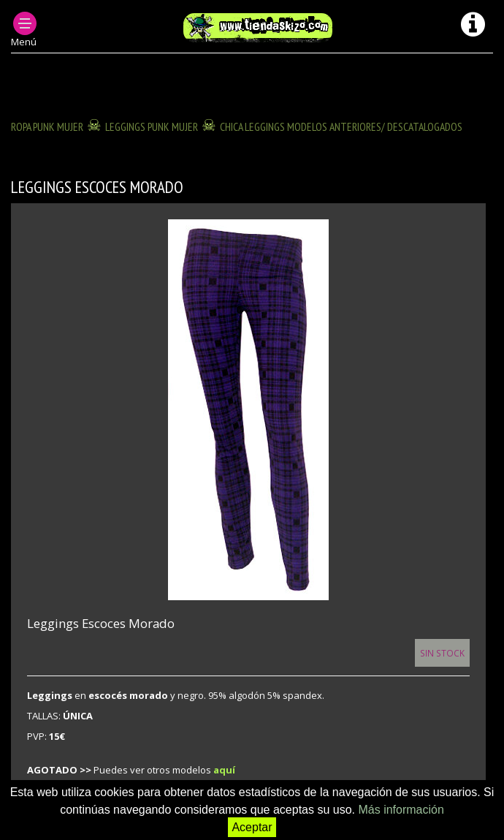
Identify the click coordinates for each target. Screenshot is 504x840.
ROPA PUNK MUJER (47, 126)
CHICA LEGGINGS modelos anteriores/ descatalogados (341, 126)
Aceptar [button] (252, 827)
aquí (224, 770)
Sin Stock (442, 653)
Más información (401, 810)
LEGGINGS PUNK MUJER (152, 126)
